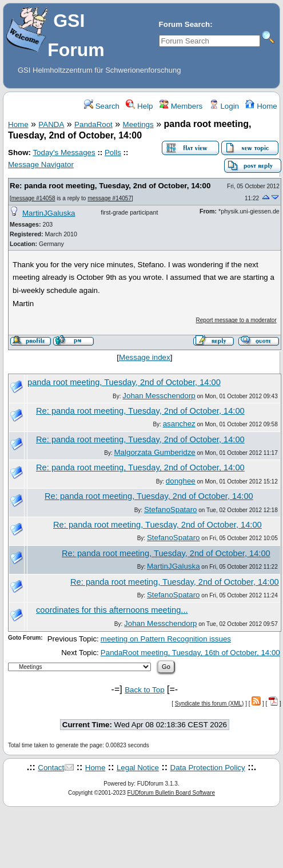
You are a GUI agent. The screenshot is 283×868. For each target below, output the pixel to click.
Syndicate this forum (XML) (210, 703)
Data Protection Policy (208, 768)
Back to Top (144, 690)
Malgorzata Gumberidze (155, 452)
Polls (113, 152)
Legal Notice (138, 768)
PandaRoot (93, 124)
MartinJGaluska (49, 213)
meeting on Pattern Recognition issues (166, 639)
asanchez (179, 424)
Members (181, 106)
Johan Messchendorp (159, 396)
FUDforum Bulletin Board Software (171, 793)
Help (139, 106)
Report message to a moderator (236, 320)
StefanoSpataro (171, 510)
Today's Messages (64, 152)
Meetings (138, 124)
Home (261, 106)
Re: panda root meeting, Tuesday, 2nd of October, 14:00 (110, 186)
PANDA (51, 124)
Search (102, 106)
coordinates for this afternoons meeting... (112, 610)
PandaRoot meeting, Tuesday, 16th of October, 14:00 (190, 653)
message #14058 (33, 198)
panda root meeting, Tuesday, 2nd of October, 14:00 (124, 382)
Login (224, 106)
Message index (145, 357)
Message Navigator (41, 165)
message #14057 (109, 198)
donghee (181, 481)
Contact (51, 768)
